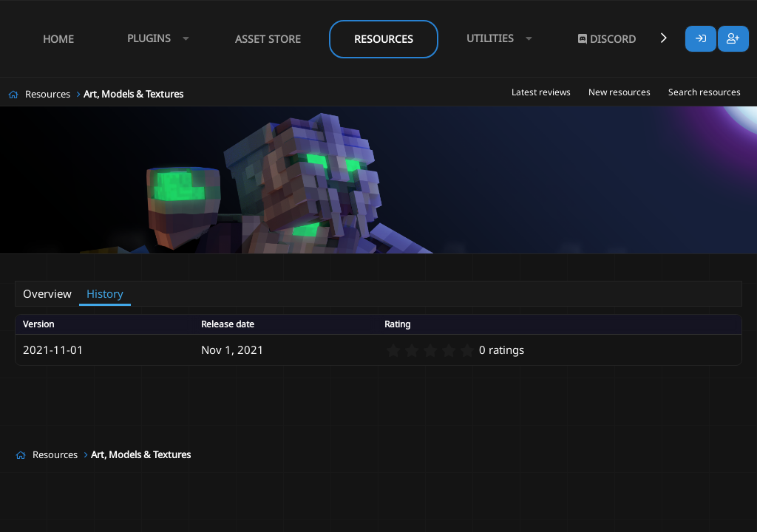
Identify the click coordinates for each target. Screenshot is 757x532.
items (188, 263)
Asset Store (268, 39)
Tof (75, 263)
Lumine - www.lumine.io (697, 518)
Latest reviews (541, 92)
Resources (384, 39)
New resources (619, 92)
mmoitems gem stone (257, 263)
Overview (47, 293)
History (105, 293)
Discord (607, 39)
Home (58, 39)
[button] (155, 39)
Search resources (705, 92)
